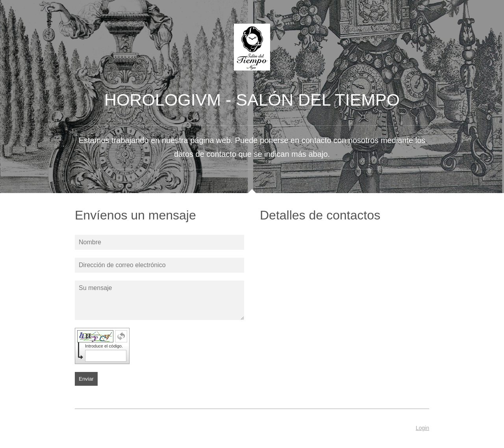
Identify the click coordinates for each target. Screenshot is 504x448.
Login (422, 428)
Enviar (86, 379)
